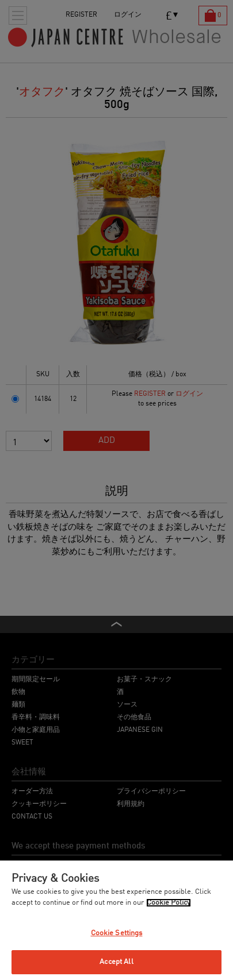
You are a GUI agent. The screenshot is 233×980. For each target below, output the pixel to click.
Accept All (116, 962)
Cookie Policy (169, 903)
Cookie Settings (117, 933)
